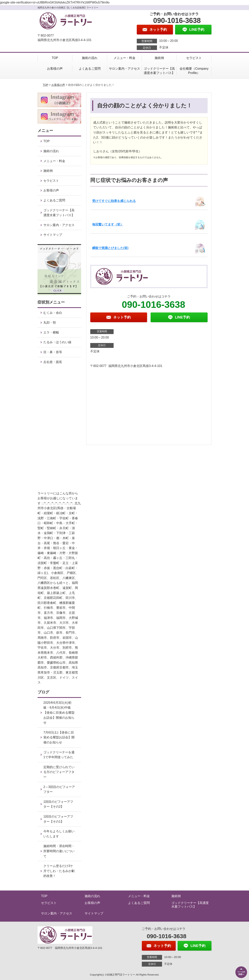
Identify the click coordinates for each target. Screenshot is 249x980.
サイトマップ (53, 235)
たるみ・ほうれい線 (57, 342)
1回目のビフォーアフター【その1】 (58, 819)
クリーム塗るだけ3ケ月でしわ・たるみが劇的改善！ (59, 871)
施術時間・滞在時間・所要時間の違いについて (59, 851)
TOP (55, 58)
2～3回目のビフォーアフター (59, 789)
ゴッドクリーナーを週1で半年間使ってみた (59, 755)
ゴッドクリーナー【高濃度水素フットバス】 (159, 71)
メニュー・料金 (124, 58)
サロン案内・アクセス (124, 69)
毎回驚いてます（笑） (108, 224)
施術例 (159, 58)
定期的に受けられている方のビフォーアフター (59, 772)
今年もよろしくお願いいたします (59, 834)
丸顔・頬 (50, 322)
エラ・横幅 (51, 332)
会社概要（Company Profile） (194, 71)
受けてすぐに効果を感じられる (114, 201)
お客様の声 (55, 69)
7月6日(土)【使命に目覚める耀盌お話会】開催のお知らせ (59, 737)
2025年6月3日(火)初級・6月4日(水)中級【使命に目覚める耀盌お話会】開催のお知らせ (59, 713)
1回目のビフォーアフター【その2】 (58, 804)
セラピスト (194, 58)
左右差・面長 (53, 362)
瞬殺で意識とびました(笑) (110, 248)
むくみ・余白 (53, 313)
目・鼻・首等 (53, 352)
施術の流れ (90, 58)
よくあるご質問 (90, 69)
